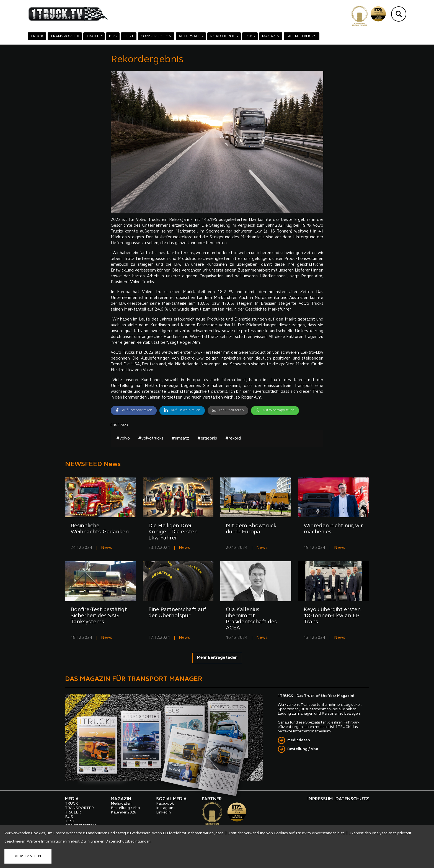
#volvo (123, 439)
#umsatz (180, 439)
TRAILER (94, 36)
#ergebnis (207, 439)
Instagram (165, 808)
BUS (113, 36)
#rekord (233, 439)
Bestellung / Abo (303, 749)
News (107, 548)
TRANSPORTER (65, 36)
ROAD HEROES (224, 36)
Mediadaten (299, 740)
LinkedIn (163, 813)
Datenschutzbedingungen (128, 842)
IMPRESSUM (320, 799)
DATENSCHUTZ (352, 799)
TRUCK (37, 36)
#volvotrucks (151, 439)
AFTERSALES (191, 36)
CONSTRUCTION (156, 36)
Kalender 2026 (123, 813)
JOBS (250, 36)
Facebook (165, 804)
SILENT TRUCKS (302, 36)
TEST (129, 36)
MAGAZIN (271, 36)
